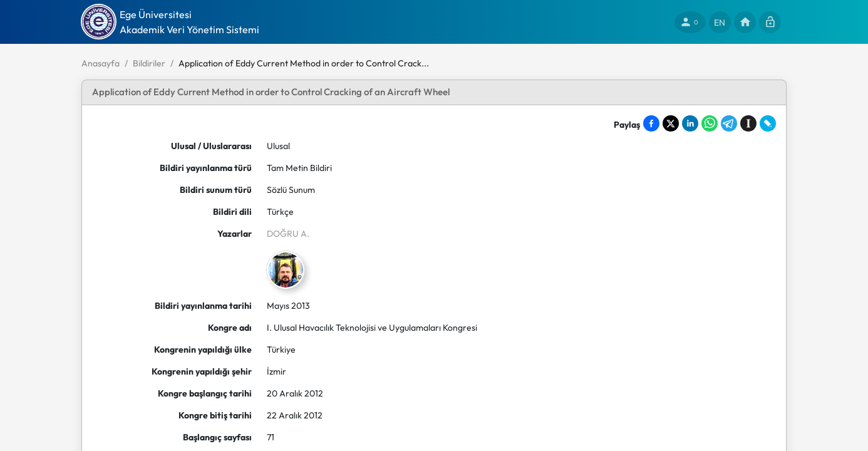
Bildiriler (149, 63)
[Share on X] (671, 123)
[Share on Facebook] (651, 123)
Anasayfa (101, 63)
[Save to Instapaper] (748, 123)
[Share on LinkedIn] (690, 123)
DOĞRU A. (288, 234)
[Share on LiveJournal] (768, 123)
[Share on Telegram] (729, 123)
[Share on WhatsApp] (710, 123)
